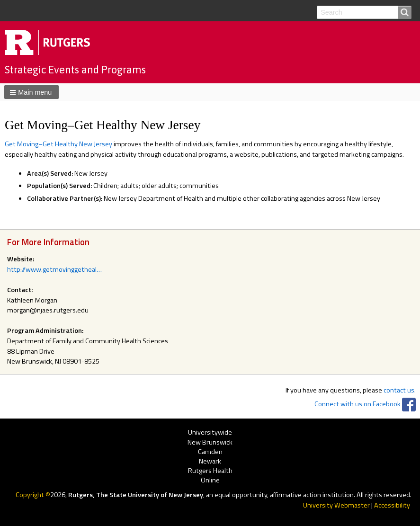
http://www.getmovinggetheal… (54, 269)
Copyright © (33, 495)
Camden (210, 452)
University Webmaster (336, 505)
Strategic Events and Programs (75, 70)
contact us (399, 390)
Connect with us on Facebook (357, 404)
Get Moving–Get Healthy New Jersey (58, 144)
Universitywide (210, 433)
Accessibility (392, 505)
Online (210, 481)
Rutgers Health (210, 471)
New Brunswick (210, 442)
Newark (210, 461)
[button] (31, 92)
